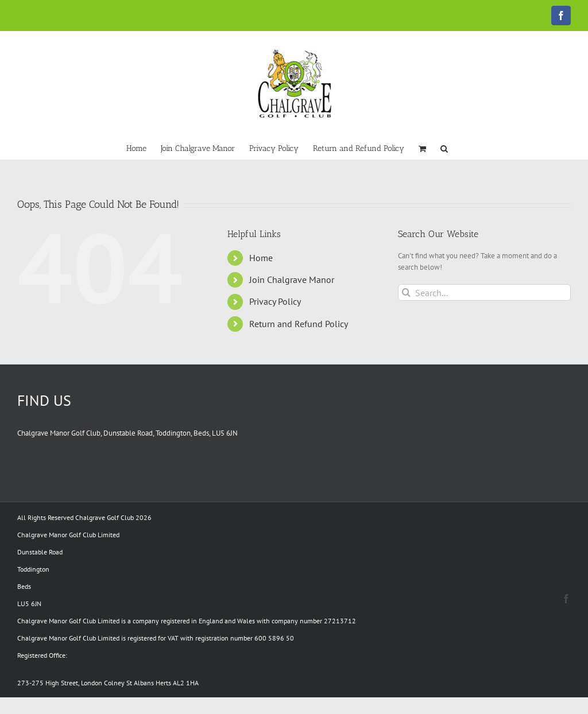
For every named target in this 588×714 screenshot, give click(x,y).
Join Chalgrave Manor (292, 280)
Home (261, 258)
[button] (444, 148)
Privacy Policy (275, 301)
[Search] (406, 292)
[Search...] (484, 292)
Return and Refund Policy (299, 324)
